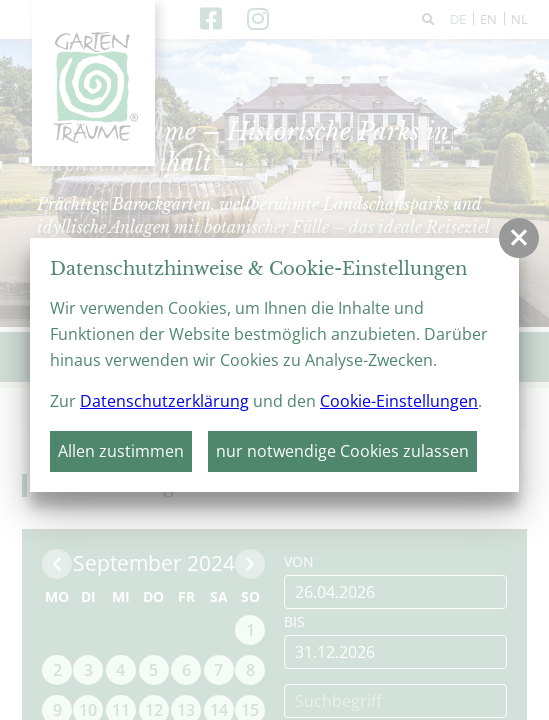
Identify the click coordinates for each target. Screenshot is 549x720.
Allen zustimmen (121, 451)
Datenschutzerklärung (164, 401)
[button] (519, 238)
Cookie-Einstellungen (399, 401)
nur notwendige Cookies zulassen (342, 451)
